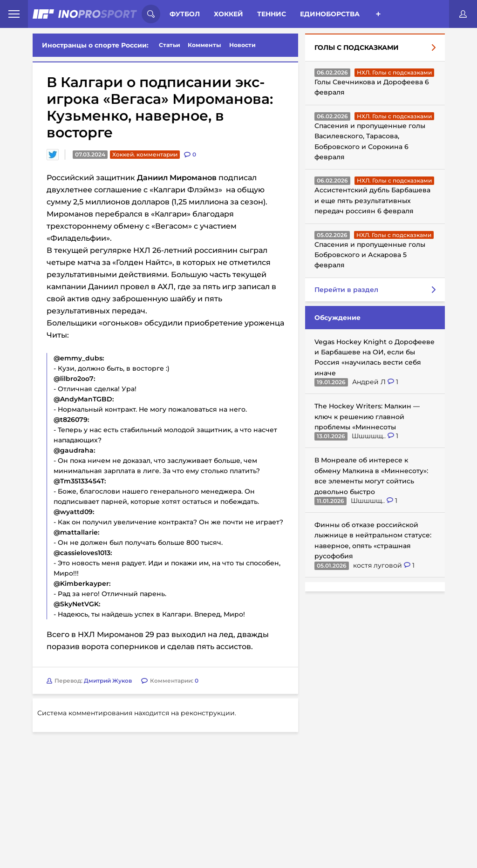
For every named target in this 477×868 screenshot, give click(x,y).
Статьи (170, 45)
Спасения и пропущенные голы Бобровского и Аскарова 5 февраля (370, 255)
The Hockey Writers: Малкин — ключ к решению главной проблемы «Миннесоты (367, 417)
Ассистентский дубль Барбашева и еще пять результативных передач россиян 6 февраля (372, 200)
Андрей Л (370, 382)
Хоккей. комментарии (145, 154)
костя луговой (378, 565)
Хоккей (228, 14)
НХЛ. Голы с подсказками (394, 72)
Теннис (272, 14)
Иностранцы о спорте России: (95, 45)
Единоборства (330, 14)
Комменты (204, 45)
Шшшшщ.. (370, 436)
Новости (242, 45)
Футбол (185, 14)
